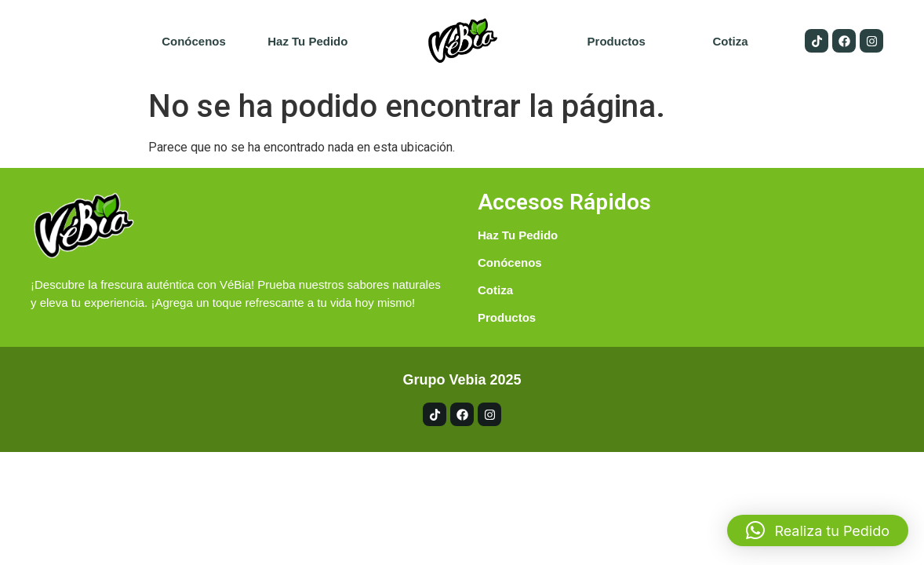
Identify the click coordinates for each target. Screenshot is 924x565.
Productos (617, 41)
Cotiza (730, 41)
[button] (818, 530)
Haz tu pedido (307, 41)
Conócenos (194, 41)
